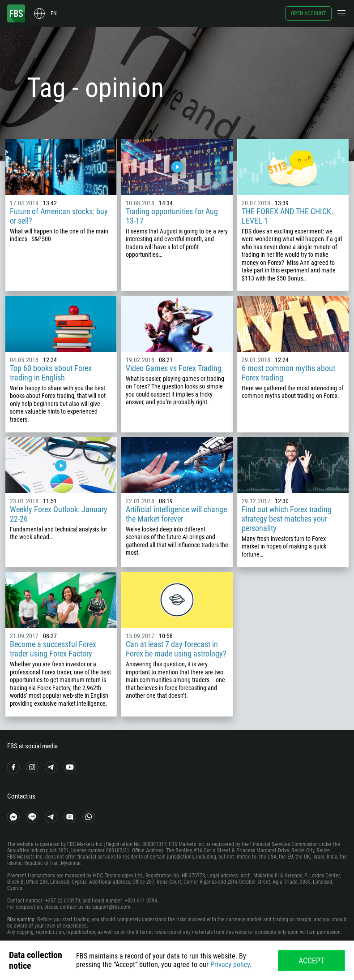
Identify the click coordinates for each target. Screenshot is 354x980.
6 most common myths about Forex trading (288, 373)
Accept (311, 961)
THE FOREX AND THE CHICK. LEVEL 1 (288, 216)
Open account (308, 13)
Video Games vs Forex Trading (174, 368)
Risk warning (21, 920)
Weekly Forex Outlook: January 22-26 (59, 514)
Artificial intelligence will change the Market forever (176, 514)
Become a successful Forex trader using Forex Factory (53, 649)
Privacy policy (230, 965)
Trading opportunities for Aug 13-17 (172, 216)
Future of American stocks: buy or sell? (59, 216)
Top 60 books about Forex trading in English (51, 373)
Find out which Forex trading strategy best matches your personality (287, 519)
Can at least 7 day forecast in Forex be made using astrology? (176, 649)
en (53, 13)
